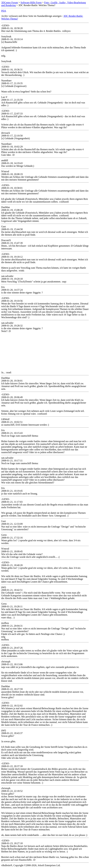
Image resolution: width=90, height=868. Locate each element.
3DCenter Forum (10, 3)
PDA (4, 11)
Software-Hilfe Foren (31, 3)
